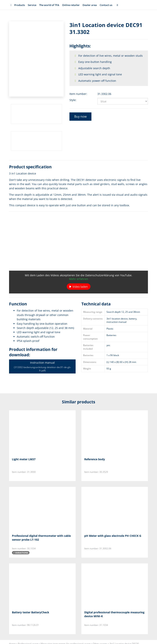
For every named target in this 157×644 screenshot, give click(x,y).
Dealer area (90, 5)
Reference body (95, 459)
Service (32, 5)
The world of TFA (49, 5)
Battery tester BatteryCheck (31, 612)
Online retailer (71, 5)
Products (20, 5)
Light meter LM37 (24, 459)
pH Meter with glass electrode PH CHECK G (113, 536)
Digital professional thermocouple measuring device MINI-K (114, 614)
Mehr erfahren (79, 279)
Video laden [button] (80, 287)
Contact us (106, 5)
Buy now (80, 116)
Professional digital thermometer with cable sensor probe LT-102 (41, 538)
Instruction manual (42, 366)
